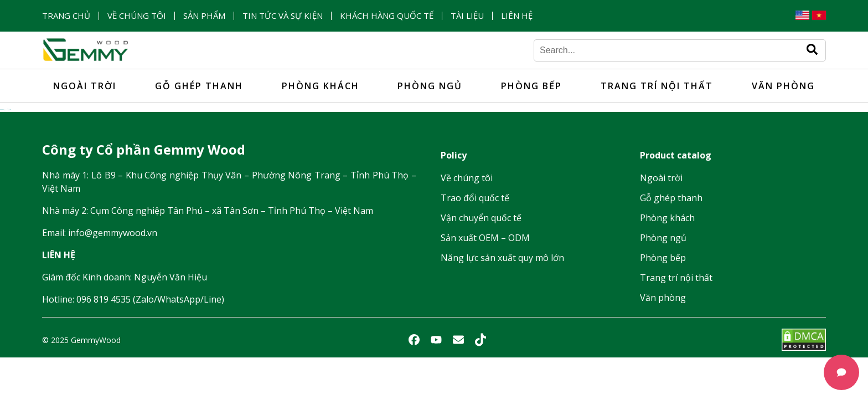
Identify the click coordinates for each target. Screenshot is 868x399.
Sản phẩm (204, 16)
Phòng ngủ (430, 86)
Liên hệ (517, 16)
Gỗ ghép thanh (199, 86)
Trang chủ (66, 16)
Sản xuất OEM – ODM (485, 238)
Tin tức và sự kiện (283, 16)
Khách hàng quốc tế (387, 16)
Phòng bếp (531, 86)
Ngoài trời (85, 86)
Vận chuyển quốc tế (481, 218)
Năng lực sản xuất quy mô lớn (502, 258)
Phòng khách (321, 86)
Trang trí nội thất (657, 86)
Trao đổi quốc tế (475, 198)
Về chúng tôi (137, 16)
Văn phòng (783, 86)
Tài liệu (467, 16)
